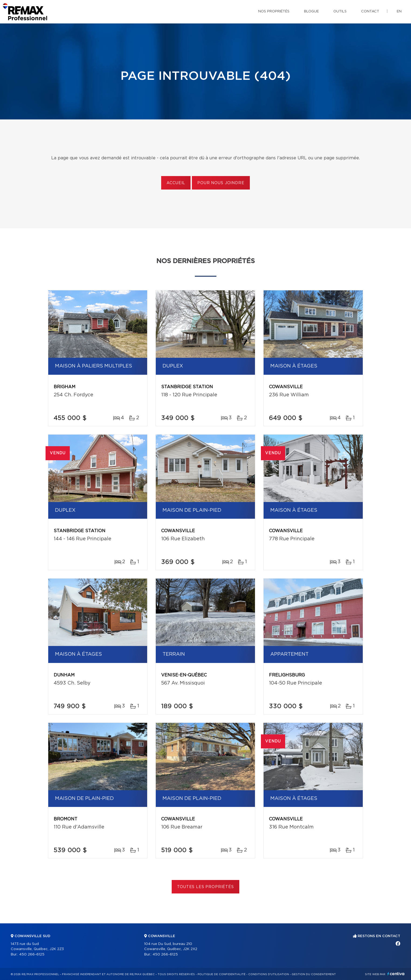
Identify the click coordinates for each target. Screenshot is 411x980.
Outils (340, 11)
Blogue (311, 11)
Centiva (396, 974)
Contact (370, 11)
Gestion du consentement (314, 974)
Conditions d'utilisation (269, 974)
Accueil (176, 183)
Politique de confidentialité (222, 974)
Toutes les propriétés (205, 887)
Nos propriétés (274, 11)
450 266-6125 (32, 955)
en (399, 11)
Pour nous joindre (221, 183)
